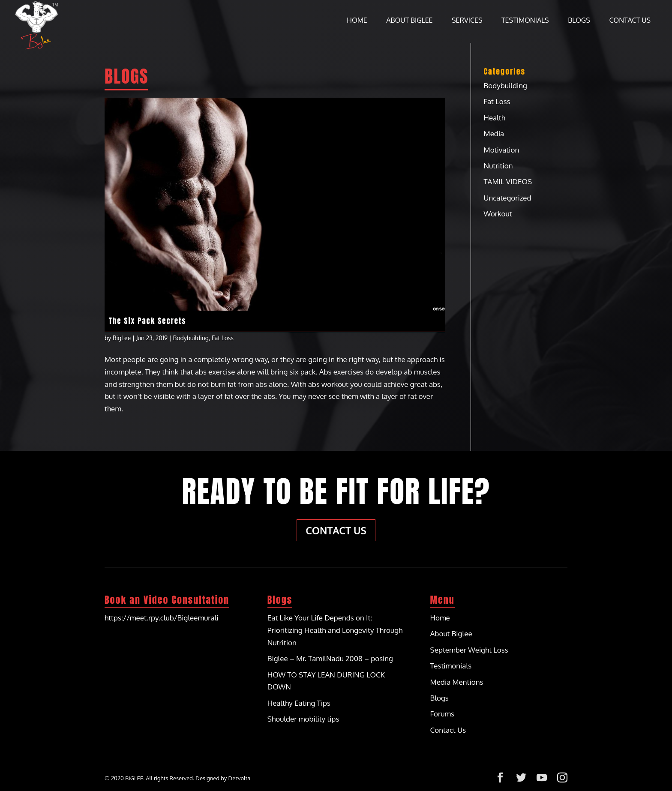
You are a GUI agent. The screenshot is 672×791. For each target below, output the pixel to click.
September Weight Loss (469, 650)
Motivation (502, 150)
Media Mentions (457, 682)
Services (467, 21)
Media (494, 133)
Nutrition (498, 166)
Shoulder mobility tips (303, 719)
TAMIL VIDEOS (508, 181)
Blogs (579, 21)
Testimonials (525, 21)
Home (357, 21)
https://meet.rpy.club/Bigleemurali (161, 618)
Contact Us (630, 21)
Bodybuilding (191, 338)
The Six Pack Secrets (147, 321)
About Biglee (409, 21)
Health (495, 118)
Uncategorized (508, 198)
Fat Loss (223, 338)
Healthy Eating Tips (299, 703)
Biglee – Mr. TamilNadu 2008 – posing (330, 658)
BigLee (122, 338)
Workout (498, 214)
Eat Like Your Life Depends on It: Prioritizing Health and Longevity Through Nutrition (335, 630)
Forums (442, 714)
